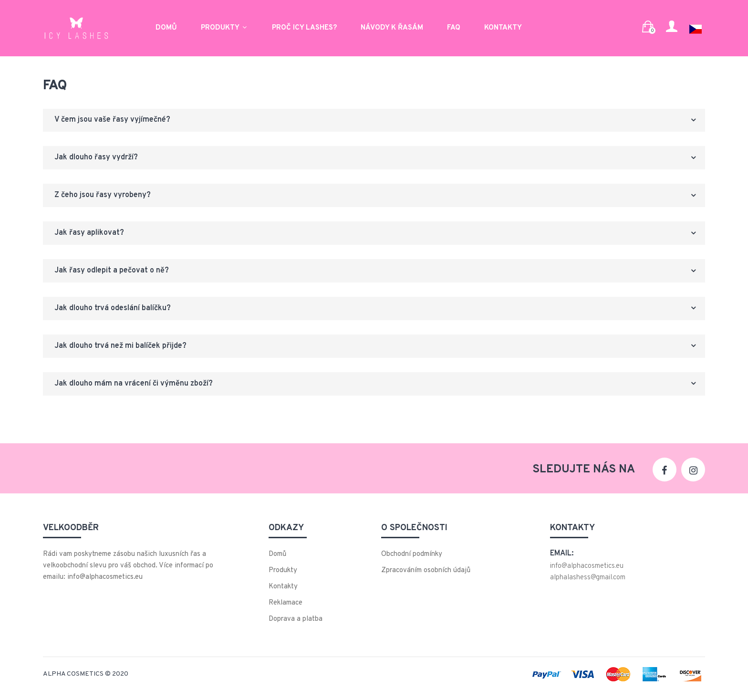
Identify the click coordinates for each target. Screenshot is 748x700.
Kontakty (503, 26)
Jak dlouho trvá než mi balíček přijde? (123, 353)
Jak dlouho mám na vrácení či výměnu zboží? (136, 392)
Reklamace (286, 611)
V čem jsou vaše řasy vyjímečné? (115, 121)
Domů (166, 26)
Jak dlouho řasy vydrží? (99, 159)
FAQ (454, 26)
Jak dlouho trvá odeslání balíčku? (115, 314)
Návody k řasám (392, 26)
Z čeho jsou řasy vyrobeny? (105, 198)
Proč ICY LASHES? (304, 26)
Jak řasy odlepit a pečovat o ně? (114, 275)
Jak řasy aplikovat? (92, 237)
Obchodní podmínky (412, 563)
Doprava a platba (296, 628)
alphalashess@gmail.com (588, 586)
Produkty (224, 26)
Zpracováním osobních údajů (426, 579)
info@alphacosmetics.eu (587, 575)
